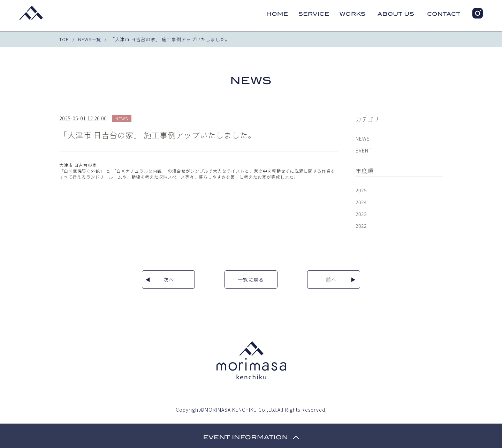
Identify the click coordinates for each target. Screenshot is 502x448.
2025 (361, 190)
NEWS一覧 (90, 39)
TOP (64, 39)
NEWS (363, 139)
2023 (361, 214)
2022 (361, 226)
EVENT (364, 150)
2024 (361, 202)
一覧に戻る (251, 279)
